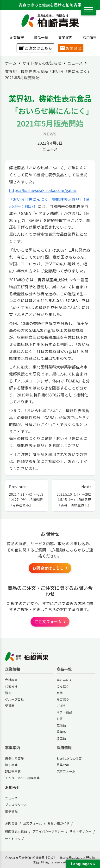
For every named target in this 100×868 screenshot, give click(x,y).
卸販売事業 (13, 771)
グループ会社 (14, 699)
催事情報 (11, 811)
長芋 (60, 693)
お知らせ (12, 787)
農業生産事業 (15, 759)
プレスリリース (16, 805)
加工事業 (11, 765)
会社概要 (11, 680)
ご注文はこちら (35, 48)
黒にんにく (64, 680)
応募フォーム (66, 771)
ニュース (50, 149)
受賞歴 (10, 706)
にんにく (63, 686)
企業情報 (15, 37)
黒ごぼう (63, 699)
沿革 (8, 693)
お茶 (60, 719)
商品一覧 (39, 37)
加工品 (61, 738)
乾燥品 (61, 725)
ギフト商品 (64, 712)
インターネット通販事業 (22, 778)
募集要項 (63, 765)
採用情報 (88, 37)
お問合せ (71, 48)
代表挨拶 (11, 686)
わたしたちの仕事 (69, 759)
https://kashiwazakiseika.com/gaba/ (43, 190)
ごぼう (61, 706)
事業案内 (64, 37)
